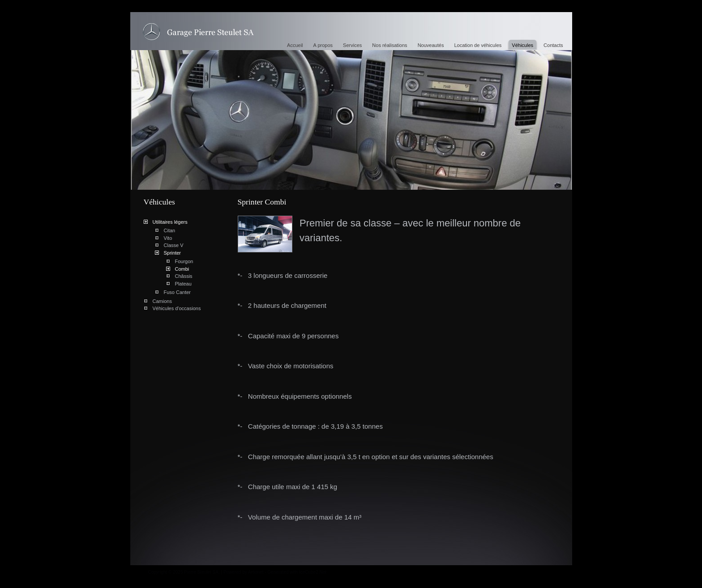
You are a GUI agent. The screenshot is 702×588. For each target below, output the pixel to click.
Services (352, 45)
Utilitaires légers (170, 222)
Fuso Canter (178, 292)
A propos (323, 45)
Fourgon (184, 261)
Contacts (553, 45)
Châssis (184, 276)
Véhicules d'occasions (177, 308)
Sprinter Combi (198, 32)
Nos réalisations (390, 45)
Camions (162, 301)
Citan (170, 230)
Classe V (174, 245)
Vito (168, 238)
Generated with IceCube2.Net (297, 572)
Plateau (183, 284)
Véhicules (522, 45)
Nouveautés (431, 45)
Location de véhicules (478, 45)
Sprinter (173, 253)
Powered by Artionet (244, 572)
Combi (182, 269)
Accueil (295, 45)
